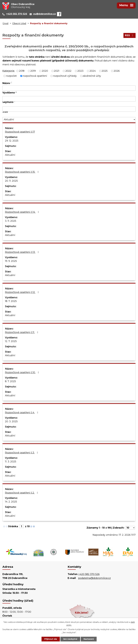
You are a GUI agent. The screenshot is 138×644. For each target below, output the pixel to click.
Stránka (13, 526)
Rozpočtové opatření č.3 (22, 453)
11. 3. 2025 (11, 462)
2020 (45, 71)
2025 (105, 71)
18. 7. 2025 (11, 301)
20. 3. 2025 (11, 421)
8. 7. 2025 (10, 381)
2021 (57, 71)
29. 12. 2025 (12, 141)
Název (6, 83)
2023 (80, 71)
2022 (68, 71)
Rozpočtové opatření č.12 (22, 292)
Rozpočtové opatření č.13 (22, 252)
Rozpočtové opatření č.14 (23, 212)
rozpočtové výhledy (65, 76)
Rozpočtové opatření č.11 (22, 332)
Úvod (5, 23)
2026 (117, 71)
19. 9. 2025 (11, 261)
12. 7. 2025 (11, 341)
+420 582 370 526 (89, 574)
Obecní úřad (19, 23)
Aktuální (10, 155)
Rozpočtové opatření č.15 (22, 172)
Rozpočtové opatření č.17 (20, 132)
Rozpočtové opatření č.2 (22, 493)
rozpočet (11, 76)
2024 (93, 71)
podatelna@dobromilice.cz (94, 578)
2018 (22, 71)
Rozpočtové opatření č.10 (23, 372)
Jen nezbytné (70, 639)
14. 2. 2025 (11, 502)
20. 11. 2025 (11, 181)
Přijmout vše (51, 639)
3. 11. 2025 (11, 221)
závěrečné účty (92, 76)
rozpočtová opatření (35, 76)
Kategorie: (9, 71)
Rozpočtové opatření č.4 (22, 413)
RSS (130, 35)
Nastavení (89, 639)
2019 (33, 71)
